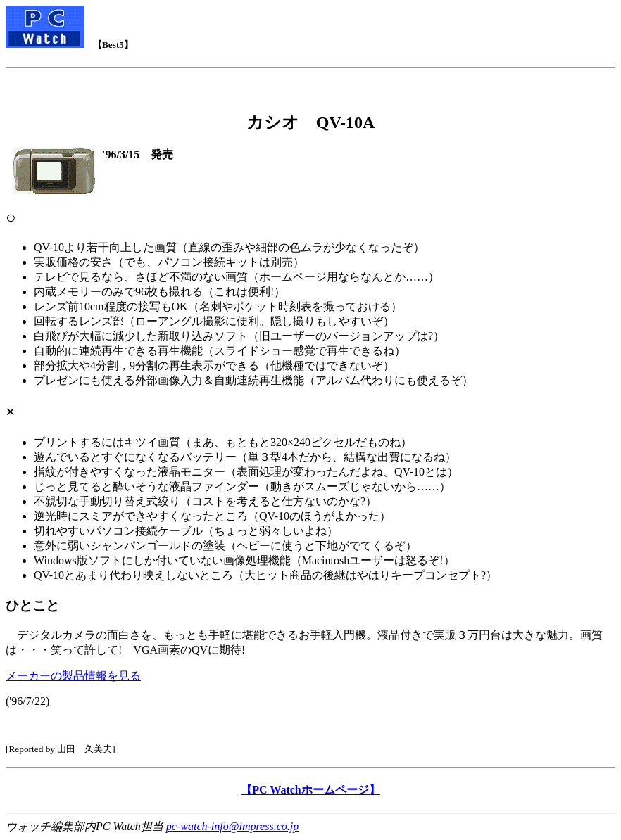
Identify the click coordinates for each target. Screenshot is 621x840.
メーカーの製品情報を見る (73, 676)
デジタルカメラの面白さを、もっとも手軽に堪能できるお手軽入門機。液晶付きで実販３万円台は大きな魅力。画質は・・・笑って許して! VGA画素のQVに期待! (310, 448)
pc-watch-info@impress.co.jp (232, 826)
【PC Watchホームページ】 (310, 790)
